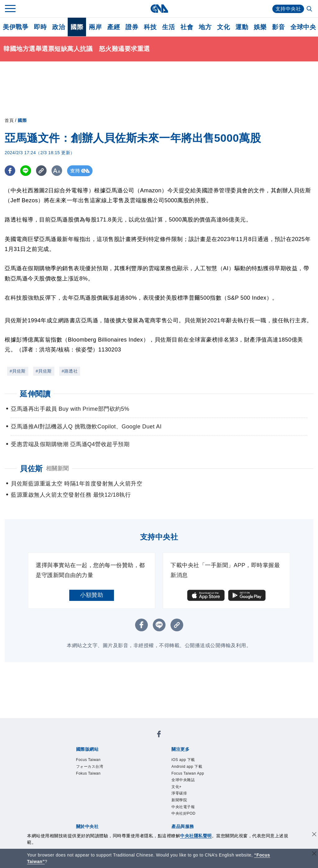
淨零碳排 (179, 793)
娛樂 (260, 27)
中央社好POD (184, 813)
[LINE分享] (26, 171)
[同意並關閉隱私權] (314, 835)
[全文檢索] (310, 9)
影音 (278, 27)
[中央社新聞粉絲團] (159, 735)
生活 (168, 27)
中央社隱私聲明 (196, 836)
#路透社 (70, 371)
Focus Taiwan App (188, 773)
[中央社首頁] (159, 9)
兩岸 (95, 27)
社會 (187, 27)
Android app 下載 (187, 767)
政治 (59, 27)
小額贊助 (92, 595)
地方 (205, 27)
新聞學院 (179, 800)
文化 (223, 27)
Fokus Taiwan (88, 773)
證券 (132, 27)
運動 (242, 27)
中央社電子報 (183, 807)
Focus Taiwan (88, 760)
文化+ (177, 787)
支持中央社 (288, 9)
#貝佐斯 (18, 371)
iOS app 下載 (183, 760)
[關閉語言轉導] (314, 854)
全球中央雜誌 (183, 780)
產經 (114, 27)
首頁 (9, 120)
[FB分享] (10, 171)
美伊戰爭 (16, 27)
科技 (150, 27)
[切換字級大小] (58, 171)
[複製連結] (42, 171)
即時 (40, 27)
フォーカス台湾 (90, 767)
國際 (77, 27)
